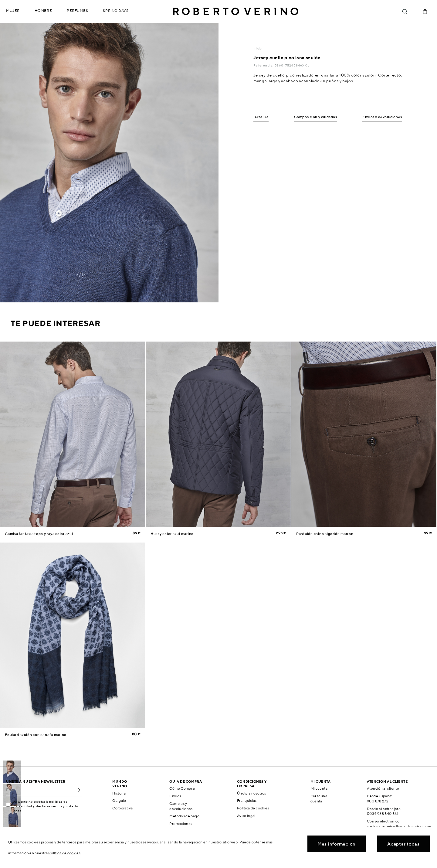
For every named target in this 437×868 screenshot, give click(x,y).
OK (77, 790)
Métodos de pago (184, 816)
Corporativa (122, 808)
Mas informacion (337, 844)
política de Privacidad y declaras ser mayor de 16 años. (46, 806)
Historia (119, 793)
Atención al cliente (383, 788)
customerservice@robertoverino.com (399, 826)
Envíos (175, 796)
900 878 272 (378, 801)
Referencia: (264, 65)
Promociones (181, 824)
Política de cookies (253, 808)
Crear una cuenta (319, 798)
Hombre (43, 10)
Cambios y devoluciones (181, 806)
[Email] (39, 790)
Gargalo (119, 800)
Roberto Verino (235, 12)
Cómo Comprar (182, 788)
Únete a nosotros (252, 793)
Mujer (13, 10)
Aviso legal (246, 816)
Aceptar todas (403, 844)
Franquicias (247, 800)
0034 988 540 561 (383, 814)
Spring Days (116, 10)
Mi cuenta (319, 788)
